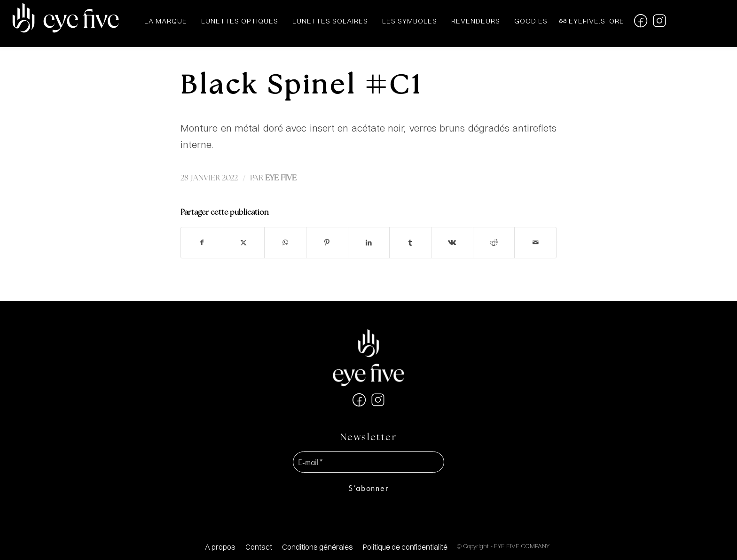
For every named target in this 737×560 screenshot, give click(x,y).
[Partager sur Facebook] (202, 243)
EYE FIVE (281, 178)
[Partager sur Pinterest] (327, 243)
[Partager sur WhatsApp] (285, 243)
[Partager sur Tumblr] (410, 243)
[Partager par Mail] (535, 243)
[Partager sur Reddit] (494, 243)
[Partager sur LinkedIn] (369, 243)
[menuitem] (220, 547)
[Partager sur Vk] (452, 243)
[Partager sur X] (244, 243)
